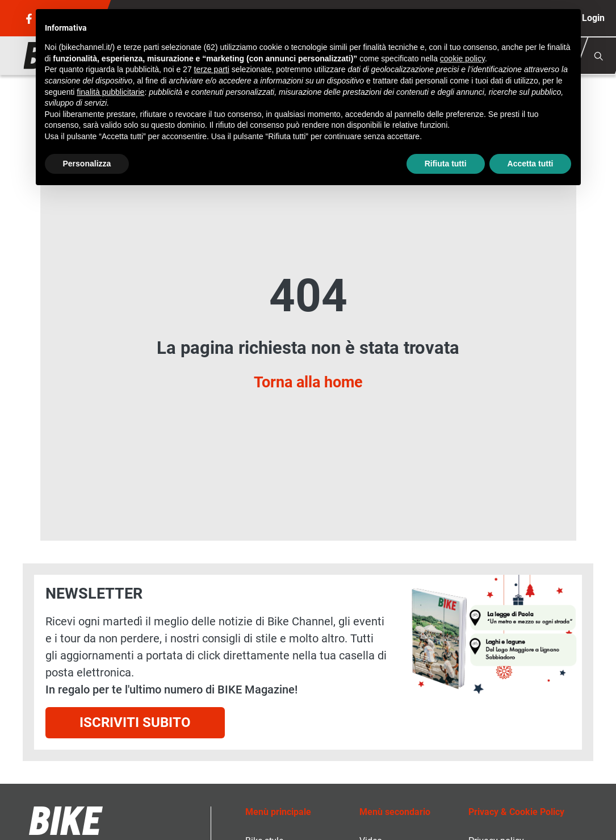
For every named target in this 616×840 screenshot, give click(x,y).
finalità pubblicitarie (110, 92)
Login (593, 18)
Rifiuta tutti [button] (446, 164)
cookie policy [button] (462, 58)
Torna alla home (308, 382)
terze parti (212, 69)
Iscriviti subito (135, 722)
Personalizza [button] (87, 164)
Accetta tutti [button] (531, 164)
